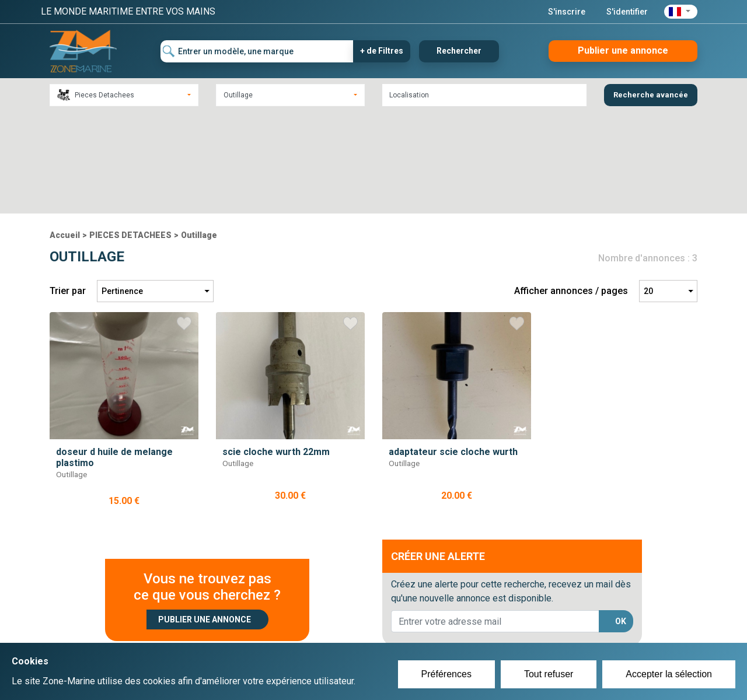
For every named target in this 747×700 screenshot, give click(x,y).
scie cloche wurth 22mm (276, 350)
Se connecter (311, 632)
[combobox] (124, 95)
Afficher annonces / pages (571, 189)
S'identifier (627, 12)
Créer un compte (319, 618)
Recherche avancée (651, 95)
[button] (681, 12)
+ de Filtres (382, 51)
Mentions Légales (542, 632)
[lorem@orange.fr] (495, 520)
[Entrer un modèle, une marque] (257, 51)
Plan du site (530, 618)
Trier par (68, 189)
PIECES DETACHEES (130, 134)
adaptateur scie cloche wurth (453, 350)
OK (621, 520)
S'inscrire (567, 12)
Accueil (65, 134)
